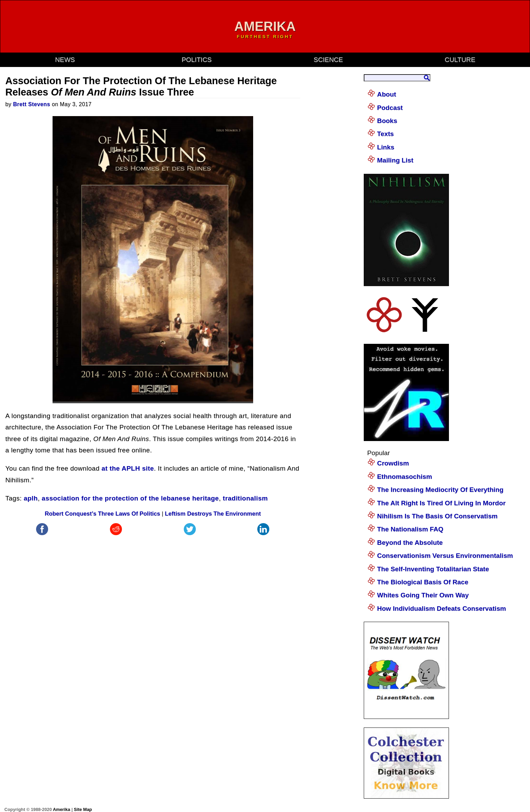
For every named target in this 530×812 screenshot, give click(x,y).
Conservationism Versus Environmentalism (445, 556)
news (65, 60)
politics (197, 60)
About (387, 94)
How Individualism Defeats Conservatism (442, 608)
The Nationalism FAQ (410, 529)
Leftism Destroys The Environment (213, 514)
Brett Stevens (32, 104)
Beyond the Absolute (410, 543)
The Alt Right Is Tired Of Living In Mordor (441, 503)
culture (460, 60)
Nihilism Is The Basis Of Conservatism (437, 516)
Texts (386, 134)
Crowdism (393, 463)
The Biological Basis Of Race (423, 582)
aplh (31, 498)
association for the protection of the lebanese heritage (130, 498)
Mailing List (395, 160)
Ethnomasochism (405, 477)
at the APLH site (128, 468)
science (328, 60)
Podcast (390, 108)
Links (386, 147)
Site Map (83, 809)
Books (387, 121)
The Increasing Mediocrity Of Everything (440, 490)
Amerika (61, 809)
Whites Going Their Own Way (423, 595)
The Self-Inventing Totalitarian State (433, 569)
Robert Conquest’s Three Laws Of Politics (102, 514)
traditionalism (245, 498)
